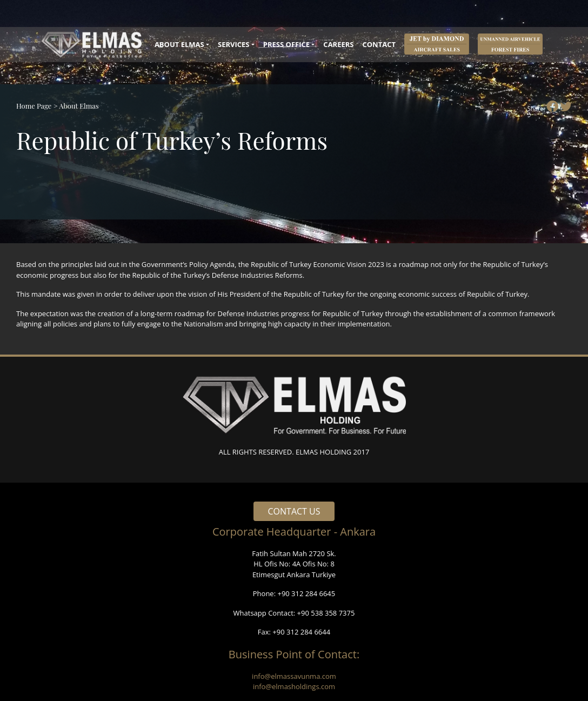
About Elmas (79, 106)
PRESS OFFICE (286, 44)
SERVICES (234, 44)
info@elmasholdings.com (294, 686)
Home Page (34, 106)
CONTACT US (294, 511)
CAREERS (338, 44)
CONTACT (379, 44)
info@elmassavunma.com (294, 676)
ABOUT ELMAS (179, 44)
